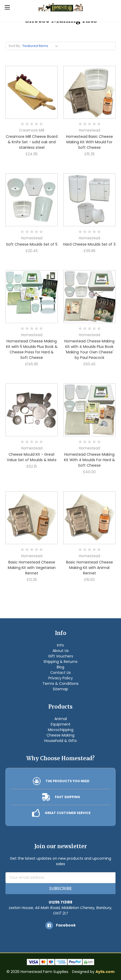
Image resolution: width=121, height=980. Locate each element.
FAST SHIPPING (68, 797)
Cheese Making (60, 735)
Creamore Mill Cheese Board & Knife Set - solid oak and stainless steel (32, 142)
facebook (66, 925)
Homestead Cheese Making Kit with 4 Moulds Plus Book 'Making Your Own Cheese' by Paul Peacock (89, 349)
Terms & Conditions (60, 684)
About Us (61, 651)
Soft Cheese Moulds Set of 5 (32, 244)
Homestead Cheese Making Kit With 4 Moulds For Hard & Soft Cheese (90, 460)
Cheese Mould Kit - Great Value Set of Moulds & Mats (32, 457)
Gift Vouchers (61, 656)
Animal (61, 719)
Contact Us (60, 673)
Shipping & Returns (60, 662)
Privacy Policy (61, 678)
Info (60, 645)
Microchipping (61, 730)
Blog (60, 667)
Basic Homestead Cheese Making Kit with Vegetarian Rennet (32, 568)
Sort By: (15, 46)
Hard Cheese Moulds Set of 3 (89, 244)
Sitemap (60, 689)
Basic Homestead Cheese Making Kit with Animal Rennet (90, 568)
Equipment (61, 724)
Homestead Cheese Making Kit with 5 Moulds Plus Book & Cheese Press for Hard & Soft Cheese (32, 349)
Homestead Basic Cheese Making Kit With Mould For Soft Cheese (90, 142)
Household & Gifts (60, 741)
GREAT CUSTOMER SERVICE (68, 813)
